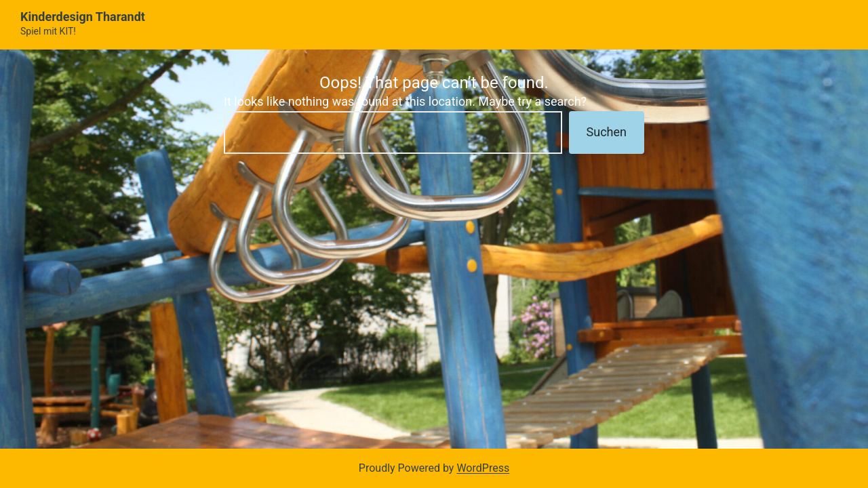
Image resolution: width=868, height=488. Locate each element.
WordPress (483, 468)
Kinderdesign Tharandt (83, 17)
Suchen (607, 132)
